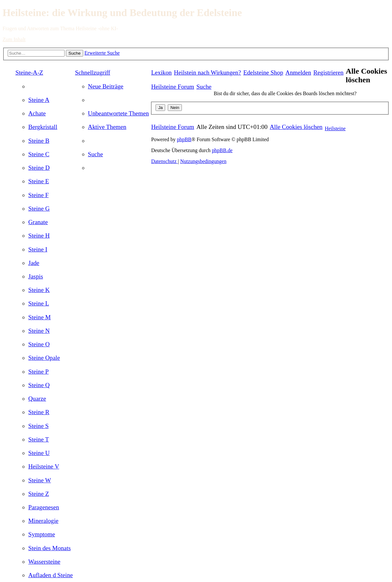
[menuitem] (39, 100)
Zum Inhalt (14, 39)
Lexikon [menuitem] (161, 73)
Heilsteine (335, 128)
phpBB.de (222, 150)
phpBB (184, 139)
